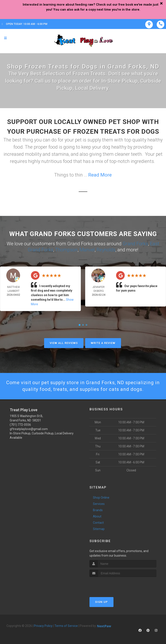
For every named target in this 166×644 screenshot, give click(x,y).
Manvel (87, 250)
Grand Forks (135, 244)
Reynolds (106, 250)
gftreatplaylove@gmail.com (29, 429)
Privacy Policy (43, 626)
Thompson (66, 250)
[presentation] (113, 585)
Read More (100, 175)
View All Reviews (64, 343)
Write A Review (103, 343)
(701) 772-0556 (20, 425)
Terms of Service (66, 626)
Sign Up (101, 602)
